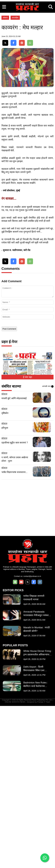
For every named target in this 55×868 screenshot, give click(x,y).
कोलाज (5, 72)
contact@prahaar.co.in (32, 738)
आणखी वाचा (48, 549)
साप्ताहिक (15, 72)
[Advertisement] (27, 27)
